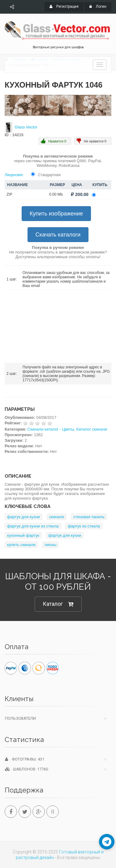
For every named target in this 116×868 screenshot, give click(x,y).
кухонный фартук (23, 535)
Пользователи (20, 718)
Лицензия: (14, 175)
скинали (57, 517)
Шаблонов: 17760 (26, 769)
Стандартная (49, 175)
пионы (50, 545)
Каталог (58, 604)
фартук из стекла (84, 526)
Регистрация (64, 7)
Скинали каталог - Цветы (51, 429)
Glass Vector (26, 127)
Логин (98, 7)
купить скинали (21, 545)
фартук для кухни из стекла (33, 526)
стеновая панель (89, 517)
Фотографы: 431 (25, 759)
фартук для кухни (24, 517)
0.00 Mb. (56, 194)
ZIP (9, 194)
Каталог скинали (92, 429)
